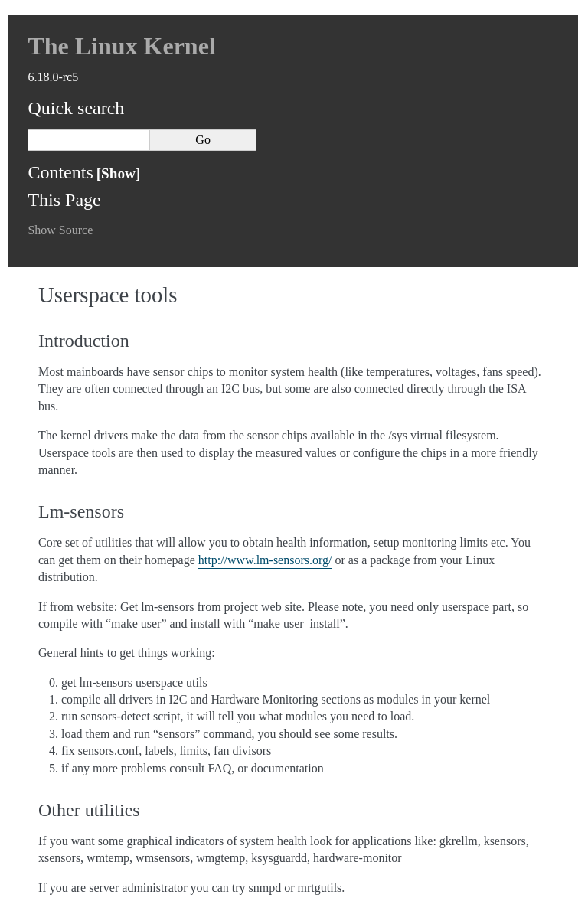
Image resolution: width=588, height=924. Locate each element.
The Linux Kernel (121, 46)
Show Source (60, 230)
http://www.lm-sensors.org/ (265, 560)
